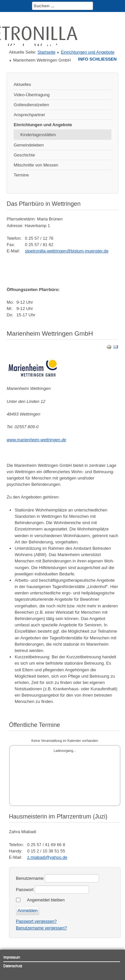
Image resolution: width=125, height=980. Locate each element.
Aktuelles (22, 84)
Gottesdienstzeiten (31, 105)
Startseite (46, 52)
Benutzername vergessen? (41, 928)
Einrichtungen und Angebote (88, 52)
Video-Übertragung (32, 95)
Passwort (25, 890)
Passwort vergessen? (36, 921)
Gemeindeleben (29, 145)
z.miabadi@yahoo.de (47, 857)
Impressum (12, 957)
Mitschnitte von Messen (36, 165)
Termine (21, 175)
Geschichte (24, 155)
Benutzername (30, 878)
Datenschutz (13, 966)
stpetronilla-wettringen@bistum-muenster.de (67, 251)
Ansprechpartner (29, 115)
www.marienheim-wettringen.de (36, 440)
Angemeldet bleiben (46, 900)
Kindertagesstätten (38, 135)
